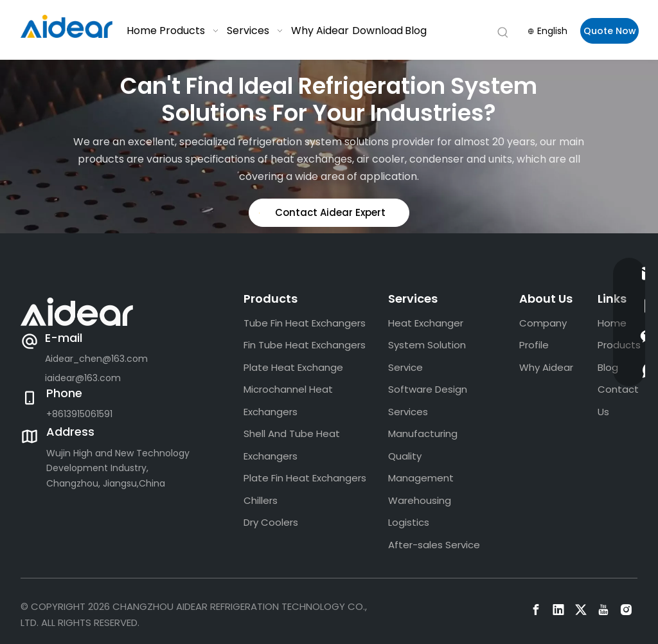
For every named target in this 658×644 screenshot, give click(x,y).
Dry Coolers (271, 522)
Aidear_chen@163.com (96, 359)
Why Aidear (546, 367)
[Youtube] (603, 610)
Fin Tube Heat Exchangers (305, 345)
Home (612, 323)
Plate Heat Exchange (293, 367)
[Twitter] (581, 610)
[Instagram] (626, 610)
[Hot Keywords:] (503, 33)
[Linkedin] (558, 610)
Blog (608, 367)
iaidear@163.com (83, 378)
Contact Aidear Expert (322, 212)
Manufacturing (423, 434)
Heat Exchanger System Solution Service (427, 345)
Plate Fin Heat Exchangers (305, 478)
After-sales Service (434, 545)
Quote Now (610, 31)
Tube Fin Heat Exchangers (305, 323)
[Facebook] (536, 610)
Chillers (261, 500)
